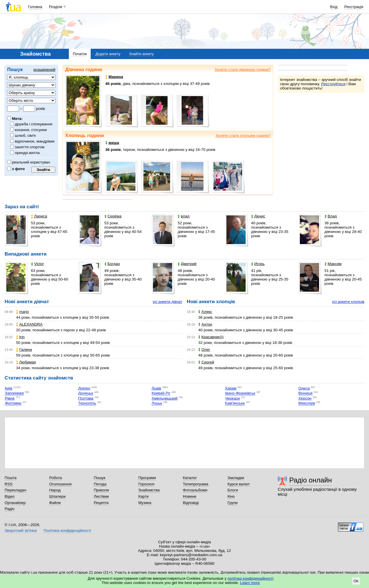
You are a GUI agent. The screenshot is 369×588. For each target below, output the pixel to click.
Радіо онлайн (311, 480)
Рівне (10, 398)
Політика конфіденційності (67, 530)
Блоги (233, 490)
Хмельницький (165, 398)
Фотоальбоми (195, 490)
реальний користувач (29, 162)
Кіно (231, 496)
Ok (356, 581)
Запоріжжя (14, 393)
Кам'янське (235, 403)
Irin (20, 337)
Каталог (190, 478)
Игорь (258, 264)
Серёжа (113, 216)
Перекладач (15, 490)
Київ (9, 388)
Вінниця (305, 393)
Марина (114, 77)
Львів (156, 388)
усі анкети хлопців (348, 302)
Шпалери (57, 496)
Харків (231, 388)
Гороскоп (146, 484)
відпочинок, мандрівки (35, 141)
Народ (55, 490)
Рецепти (101, 503)
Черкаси (232, 398)
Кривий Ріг (161, 393)
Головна (35, 7)
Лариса (39, 216)
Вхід (334, 7)
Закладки (236, 478)
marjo (23, 312)
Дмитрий (187, 264)
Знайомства (149, 490)
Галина (24, 350)
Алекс (205, 312)
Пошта (10, 478)
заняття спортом (30, 147)
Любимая (26, 362)
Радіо (9, 509)
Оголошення (60, 484)
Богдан (112, 264)
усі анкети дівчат (167, 302)
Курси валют (239, 484)
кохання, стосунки (31, 130)
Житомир (13, 403)
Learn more (250, 583)
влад (183, 216)
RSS (9, 484)
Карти (143, 496)
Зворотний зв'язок (21, 530)
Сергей (206, 362)
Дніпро (84, 388)
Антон (205, 324)
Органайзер (15, 503)
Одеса (304, 388)
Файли (55, 503)
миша (112, 143)
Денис (258, 216)
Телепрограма (196, 484)
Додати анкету (108, 54)
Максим (333, 264)
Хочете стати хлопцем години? (243, 136)
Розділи (56, 7)
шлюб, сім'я (25, 136)
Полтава (86, 398)
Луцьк (157, 403)
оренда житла (27, 153)
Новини (190, 496)
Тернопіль (87, 403)
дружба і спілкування (34, 124)
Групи (233, 503)
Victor (37, 264)
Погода (100, 484)
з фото (16, 169)
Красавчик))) (211, 337)
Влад (331, 216)
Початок (80, 54)
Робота (55, 478)
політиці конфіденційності (250, 578)
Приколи (101, 490)
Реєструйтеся (333, 84)
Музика (145, 503)
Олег (204, 350)
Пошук (100, 478)
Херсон (305, 398)
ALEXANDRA (29, 324)
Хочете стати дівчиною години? (243, 70)
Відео (10, 496)
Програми (147, 478)
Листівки (101, 496)
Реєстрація (354, 7)
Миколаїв (307, 403)
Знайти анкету (141, 54)
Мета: (15, 119)
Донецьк (86, 393)
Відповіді (191, 503)
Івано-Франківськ (240, 393)
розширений (44, 70)
